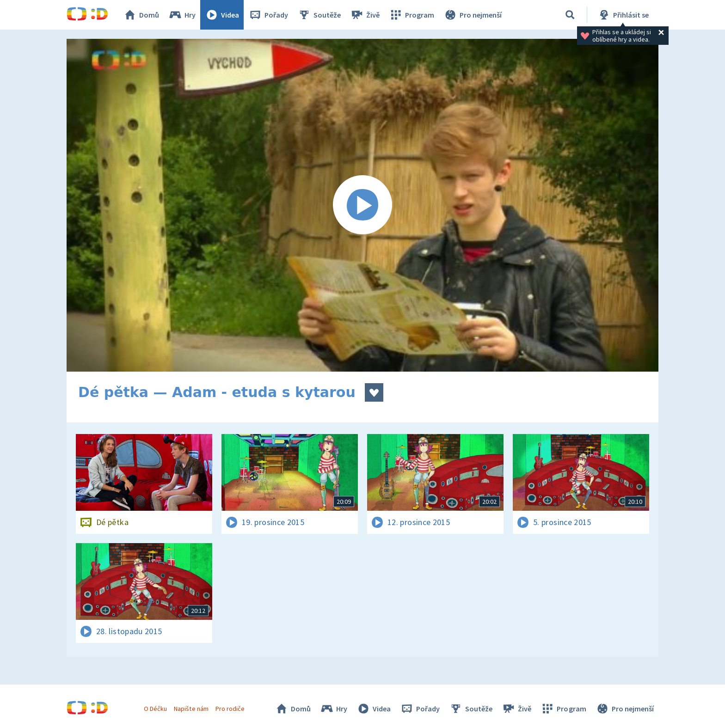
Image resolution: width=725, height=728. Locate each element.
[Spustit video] (362, 205)
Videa (222, 15)
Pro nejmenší (473, 15)
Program (412, 15)
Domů (141, 15)
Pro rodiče (230, 709)
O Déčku (155, 709)
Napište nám (191, 709)
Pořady (268, 15)
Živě (365, 15)
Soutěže (319, 15)
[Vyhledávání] (570, 15)
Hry (182, 15)
